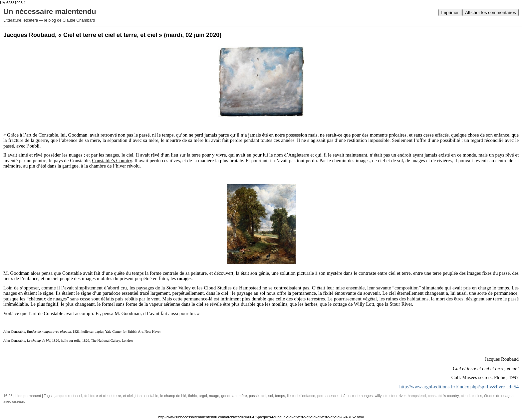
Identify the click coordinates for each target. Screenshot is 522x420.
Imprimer (450, 12)
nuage (214, 396)
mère (243, 396)
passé (254, 396)
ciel (263, 396)
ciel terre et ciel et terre (103, 396)
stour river (397, 396)
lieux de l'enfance (301, 396)
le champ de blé (173, 396)
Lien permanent (28, 396)
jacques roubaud (68, 396)
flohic (192, 396)
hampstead (416, 396)
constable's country (443, 396)
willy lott (381, 396)
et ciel (128, 396)
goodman (229, 396)
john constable (146, 396)
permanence (327, 396)
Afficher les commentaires (491, 12)
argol (203, 396)
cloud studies (471, 396)
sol (271, 396)
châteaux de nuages (356, 396)
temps (280, 396)
